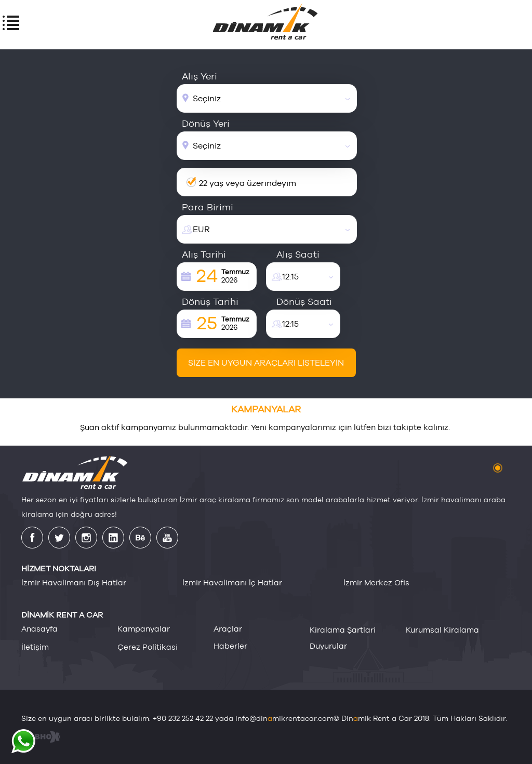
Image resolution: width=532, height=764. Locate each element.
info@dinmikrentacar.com (284, 718)
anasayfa (39, 629)
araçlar (228, 629)
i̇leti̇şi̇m (35, 647)
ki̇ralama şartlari (343, 629)
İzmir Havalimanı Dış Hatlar (74, 582)
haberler (230, 646)
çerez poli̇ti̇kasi (148, 647)
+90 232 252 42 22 (183, 718)
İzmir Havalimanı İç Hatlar (232, 582)
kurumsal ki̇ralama (442, 629)
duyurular (328, 646)
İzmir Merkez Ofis (376, 582)
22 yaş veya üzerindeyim (248, 183)
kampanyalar (144, 629)
